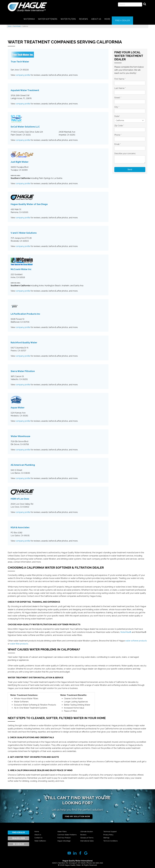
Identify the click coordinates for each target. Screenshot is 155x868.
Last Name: (120, 86)
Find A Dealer (19, 831)
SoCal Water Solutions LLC (25, 125)
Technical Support (111, 833)
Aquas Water (18, 406)
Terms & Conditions (134, 830)
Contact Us (39, 836)
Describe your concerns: (125, 152)
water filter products (19, 642)
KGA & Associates (20, 526)
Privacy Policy (109, 836)
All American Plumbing (23, 463)
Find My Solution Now (77, 815)
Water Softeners (41, 839)
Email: (118, 142)
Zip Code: (119, 124)
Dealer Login (18, 836)
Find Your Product (65, 839)
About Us (38, 833)
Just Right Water (20, 160)
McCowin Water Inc (21, 267)
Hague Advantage (88, 830)
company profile (23, 73)
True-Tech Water (20, 60)
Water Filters (63, 830)
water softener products (136, 639)
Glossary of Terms (88, 839)
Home (37, 830)
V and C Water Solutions (24, 231)
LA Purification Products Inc (25, 312)
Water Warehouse (20, 434)
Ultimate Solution (88, 833)
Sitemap (107, 839)
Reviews (84, 836)
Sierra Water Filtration (23, 369)
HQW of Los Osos (20, 497)
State (117, 114)
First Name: (120, 77)
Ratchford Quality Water (24, 341)
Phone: (118, 133)
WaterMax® (126, 630)
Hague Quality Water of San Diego (29, 202)
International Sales (111, 830)
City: (117, 105)
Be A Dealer (19, 842)
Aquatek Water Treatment (25, 88)
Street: (118, 96)
